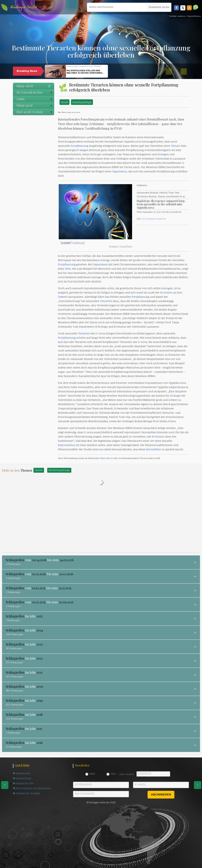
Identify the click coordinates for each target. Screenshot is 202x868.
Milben (112, 400)
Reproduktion (67, 445)
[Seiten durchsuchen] (117, 7)
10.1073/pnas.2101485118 (154, 219)
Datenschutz (22, 779)
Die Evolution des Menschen (32, 789)
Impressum (22, 774)
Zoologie (175, 396)
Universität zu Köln (109, 458)
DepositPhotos (126, 246)
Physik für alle (24, 784)
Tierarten (106, 301)
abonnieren (161, 795)
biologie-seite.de (34, 86)
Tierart (175, 146)
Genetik (64, 102)
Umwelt (63, 297)
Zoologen (163, 155)
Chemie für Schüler (27, 795)
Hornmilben (153, 450)
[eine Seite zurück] (5, 785)
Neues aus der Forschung (35, 112)
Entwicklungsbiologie (82, 102)
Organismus (119, 172)
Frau (113, 774)
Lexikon (35, 99)
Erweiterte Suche (159, 7)
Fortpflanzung (79, 146)
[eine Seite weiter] (198, 785)
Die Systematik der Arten (35, 92)
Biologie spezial (35, 105)
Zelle (68, 269)
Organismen (100, 265)
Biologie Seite (24, 7)
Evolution (166, 293)
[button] (196, 7)
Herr (92, 774)
